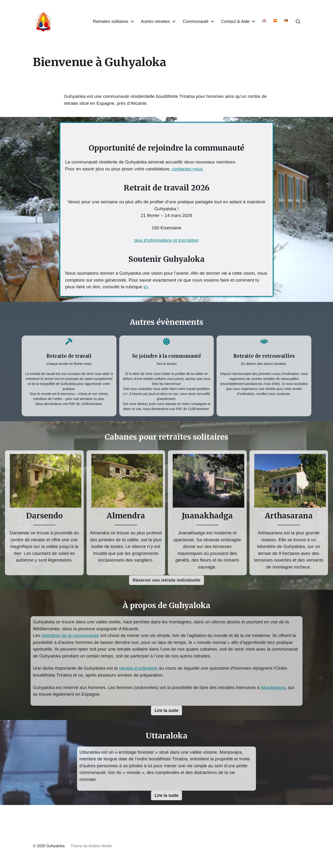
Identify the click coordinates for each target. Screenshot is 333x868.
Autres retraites (156, 21)
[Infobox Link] (69, 375)
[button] (298, 21)
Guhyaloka (55, 846)
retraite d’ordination (138, 668)
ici (146, 287)
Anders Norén (100, 846)
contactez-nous (187, 169)
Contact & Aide (235, 21)
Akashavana (273, 687)
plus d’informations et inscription (166, 240)
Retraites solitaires (111, 21)
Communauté (196, 21)
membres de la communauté (70, 635)
